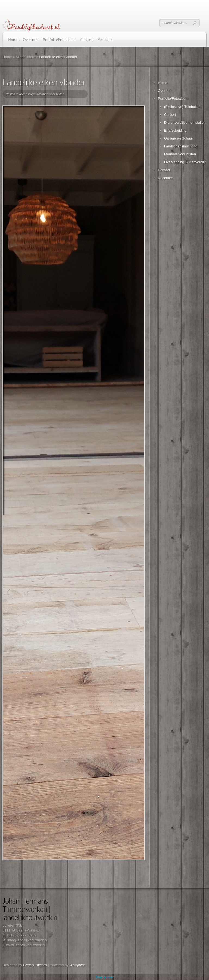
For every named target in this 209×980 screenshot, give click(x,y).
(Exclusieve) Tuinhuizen (183, 107)
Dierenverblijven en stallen (185, 123)
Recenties (105, 40)
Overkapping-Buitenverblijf (185, 162)
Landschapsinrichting (181, 146)
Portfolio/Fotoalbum (59, 40)
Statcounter (105, 977)
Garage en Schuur (179, 138)
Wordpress (77, 965)
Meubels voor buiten (51, 94)
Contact (87, 40)
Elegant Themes (35, 965)
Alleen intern (25, 57)
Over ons (30, 40)
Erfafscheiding (175, 130)
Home (13, 40)
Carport (170, 115)
